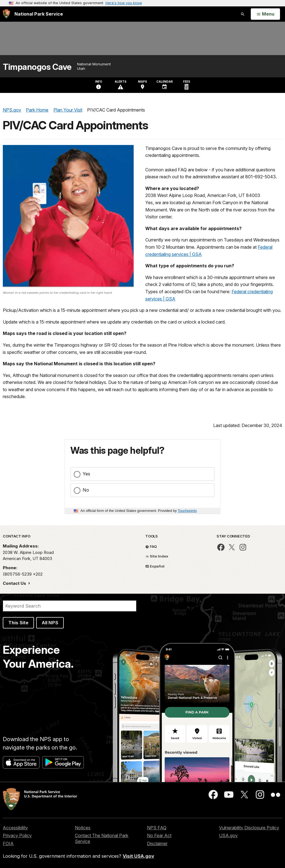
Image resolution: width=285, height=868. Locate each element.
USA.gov (228, 835)
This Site (18, 623)
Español (155, 566)
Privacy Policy (17, 835)
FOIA (8, 844)
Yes (86, 474)
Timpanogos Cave (37, 67)
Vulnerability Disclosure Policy (249, 828)
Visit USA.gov (138, 856)
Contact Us (15, 583)
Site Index (157, 556)
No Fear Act (159, 835)
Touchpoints (187, 511)
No (86, 490)
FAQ (151, 546)
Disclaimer (157, 844)
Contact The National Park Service (102, 838)
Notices (83, 828)
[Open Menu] (265, 14)
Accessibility (15, 828)
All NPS (50, 623)
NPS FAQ (157, 828)
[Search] (70, 606)
